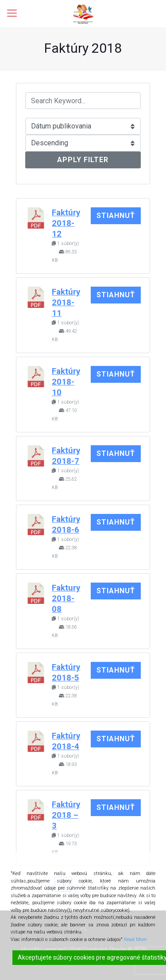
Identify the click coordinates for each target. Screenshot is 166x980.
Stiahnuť (116, 216)
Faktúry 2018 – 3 (66, 815)
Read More (135, 939)
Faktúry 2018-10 (66, 382)
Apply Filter (83, 160)
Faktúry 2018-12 (66, 223)
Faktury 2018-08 (66, 599)
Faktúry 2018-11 (66, 303)
